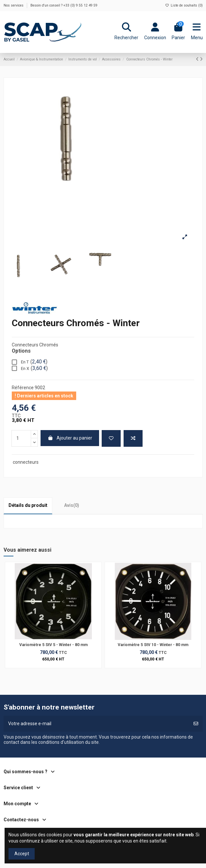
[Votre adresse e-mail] (96, 724)
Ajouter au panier (70, 438)
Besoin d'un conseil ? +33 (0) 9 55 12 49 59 (64, 5)
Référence (23, 388)
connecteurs (26, 462)
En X (30, 369)
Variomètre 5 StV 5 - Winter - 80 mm (53, 645)
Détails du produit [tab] (28, 505)
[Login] (155, 32)
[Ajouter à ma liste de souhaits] (111, 438)
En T (30, 362)
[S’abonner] (196, 724)
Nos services (14, 5)
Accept (22, 854)
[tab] (72, 505)
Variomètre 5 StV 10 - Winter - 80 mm (153, 645)
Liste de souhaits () (184, 5)
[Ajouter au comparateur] (133, 438)
